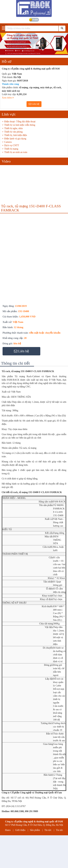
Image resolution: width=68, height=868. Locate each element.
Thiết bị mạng (11, 149)
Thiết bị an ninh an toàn (16, 152)
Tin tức (48, 830)
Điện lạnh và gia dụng (15, 139)
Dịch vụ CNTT (12, 145)
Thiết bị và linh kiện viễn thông (20, 125)
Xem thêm (8, 98)
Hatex (8, 830)
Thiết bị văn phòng (13, 132)
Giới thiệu (20, 830)
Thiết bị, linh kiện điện (16, 135)
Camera (8, 142)
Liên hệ (34, 104)
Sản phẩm (35, 830)
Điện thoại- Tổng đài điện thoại (20, 122)
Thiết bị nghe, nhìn (13, 128)
